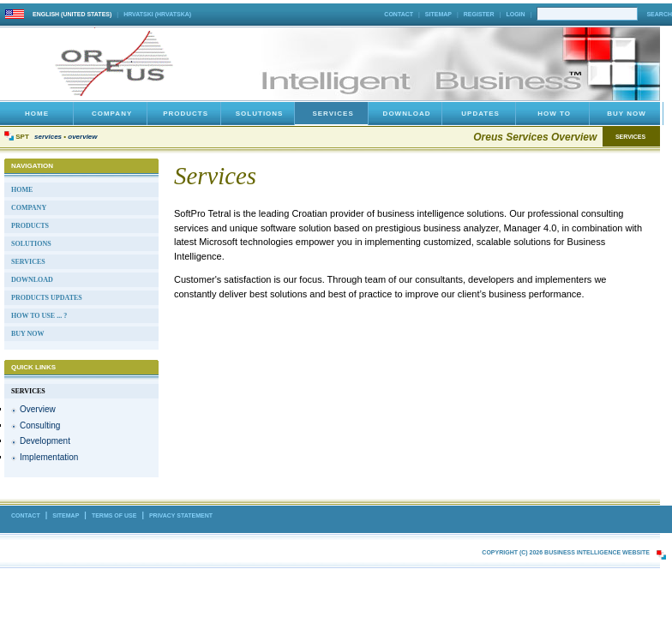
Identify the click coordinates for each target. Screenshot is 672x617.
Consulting (40, 425)
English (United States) (72, 14)
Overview (82, 137)
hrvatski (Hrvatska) (157, 14)
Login (515, 14)
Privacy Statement (181, 515)
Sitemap (438, 14)
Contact (399, 14)
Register (479, 14)
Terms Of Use (114, 515)
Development (45, 441)
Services (48, 137)
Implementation (49, 457)
